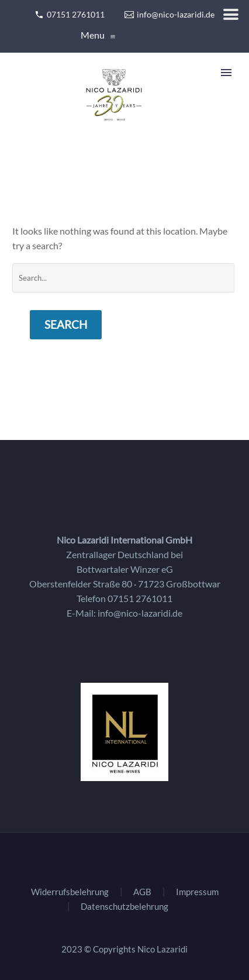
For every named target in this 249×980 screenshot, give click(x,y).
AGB (142, 892)
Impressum (197, 892)
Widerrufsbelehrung (70, 892)
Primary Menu (226, 73)
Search (66, 324)
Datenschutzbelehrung (124, 907)
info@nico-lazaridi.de (140, 613)
